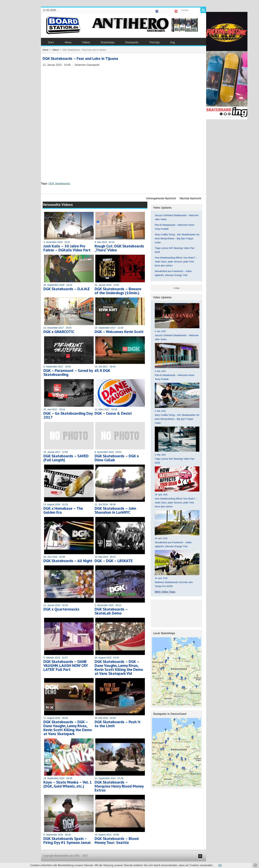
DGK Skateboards (59, 184)
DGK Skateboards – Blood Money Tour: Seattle (117, 840)
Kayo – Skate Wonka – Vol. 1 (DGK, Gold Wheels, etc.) (68, 784)
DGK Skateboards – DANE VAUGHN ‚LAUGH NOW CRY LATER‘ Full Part (66, 665)
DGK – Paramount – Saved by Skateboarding (68, 372)
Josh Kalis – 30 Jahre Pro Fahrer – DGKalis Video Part (67, 248)
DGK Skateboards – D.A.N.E (67, 289)
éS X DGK (102, 370)
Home (46, 50)
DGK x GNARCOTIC (59, 332)
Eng (173, 42)
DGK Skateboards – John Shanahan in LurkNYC (115, 510)
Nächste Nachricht (190, 198)
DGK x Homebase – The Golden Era (63, 510)
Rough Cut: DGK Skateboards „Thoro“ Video (119, 248)
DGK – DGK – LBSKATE (114, 561)
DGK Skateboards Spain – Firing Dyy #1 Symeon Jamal (67, 840)
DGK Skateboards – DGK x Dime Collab (117, 458)
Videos (86, 42)
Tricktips (154, 42)
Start (51, 42)
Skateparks (132, 42)
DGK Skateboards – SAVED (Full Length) (66, 458)
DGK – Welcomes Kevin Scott (119, 332)
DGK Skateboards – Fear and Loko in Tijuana (80, 58)
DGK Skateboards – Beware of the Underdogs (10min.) (118, 291)
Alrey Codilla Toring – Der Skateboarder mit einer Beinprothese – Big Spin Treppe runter (177, 238)
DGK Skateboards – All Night (68, 561)
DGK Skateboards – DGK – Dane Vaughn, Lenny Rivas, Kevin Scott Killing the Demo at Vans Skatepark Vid (119, 667)
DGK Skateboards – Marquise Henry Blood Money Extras (119, 786)
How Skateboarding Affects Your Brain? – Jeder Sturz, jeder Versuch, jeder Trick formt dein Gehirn (176, 262)
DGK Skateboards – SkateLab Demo (111, 611)
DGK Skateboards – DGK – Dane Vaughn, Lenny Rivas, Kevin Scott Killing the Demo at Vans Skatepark (68, 728)
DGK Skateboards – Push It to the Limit (118, 724)
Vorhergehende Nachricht (161, 198)
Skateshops (108, 42)
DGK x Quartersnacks (61, 609)
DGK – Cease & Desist (113, 413)
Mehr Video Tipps (165, 592)
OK (220, 865)
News (68, 42)
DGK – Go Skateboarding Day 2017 (68, 415)
